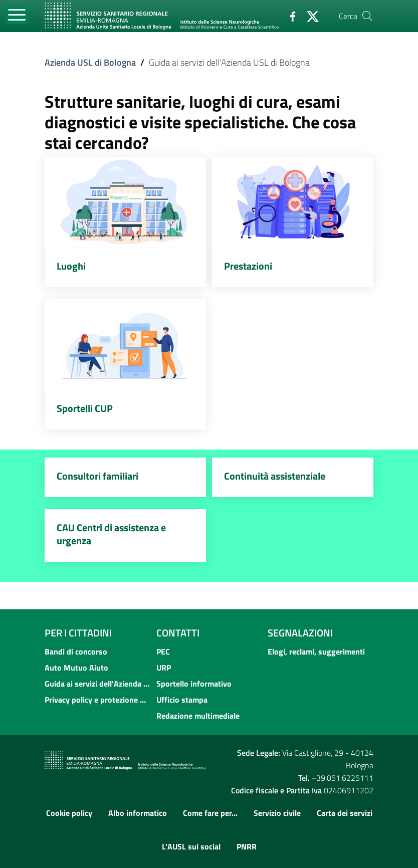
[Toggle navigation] (17, 15)
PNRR (247, 846)
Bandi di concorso (76, 652)
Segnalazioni (300, 633)
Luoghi (71, 266)
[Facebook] (289, 16)
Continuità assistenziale (275, 476)
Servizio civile (277, 813)
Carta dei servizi (345, 813)
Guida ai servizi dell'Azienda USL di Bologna (97, 684)
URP (164, 668)
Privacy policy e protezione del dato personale (97, 700)
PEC (163, 652)
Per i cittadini (78, 633)
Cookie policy (69, 813)
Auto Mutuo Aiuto (76, 668)
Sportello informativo (194, 684)
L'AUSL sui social (191, 846)
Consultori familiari (97, 476)
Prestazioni (248, 266)
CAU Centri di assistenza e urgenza (111, 534)
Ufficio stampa (182, 700)
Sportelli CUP (85, 408)
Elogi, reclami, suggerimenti (316, 652)
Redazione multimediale (198, 716)
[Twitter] (309, 16)
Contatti (178, 633)
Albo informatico (138, 813)
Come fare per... (210, 813)
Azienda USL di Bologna (90, 62)
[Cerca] (367, 16)
